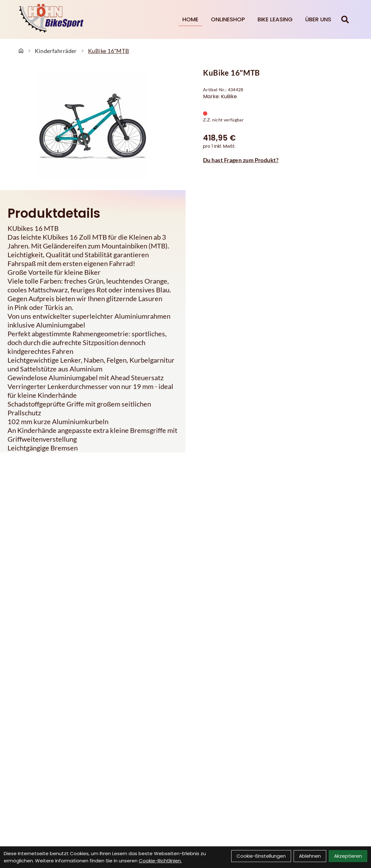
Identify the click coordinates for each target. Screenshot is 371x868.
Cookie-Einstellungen (261, 856)
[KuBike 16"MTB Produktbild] (93, 125)
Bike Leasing (275, 19)
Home (190, 19)
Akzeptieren (348, 856)
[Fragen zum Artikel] (278, 160)
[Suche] (345, 19)
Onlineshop (228, 19)
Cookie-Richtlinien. (160, 861)
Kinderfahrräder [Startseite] (56, 51)
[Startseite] (21, 51)
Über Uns (318, 19)
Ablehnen (310, 856)
